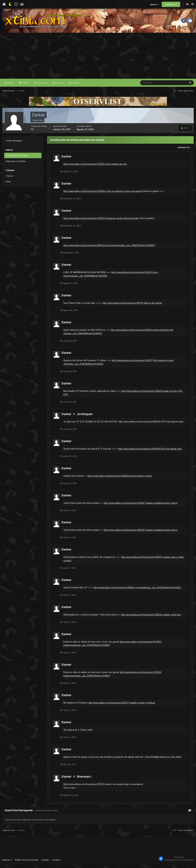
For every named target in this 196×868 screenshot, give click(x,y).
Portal (10, 86)
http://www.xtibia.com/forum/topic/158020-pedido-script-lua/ (152, 618)
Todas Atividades (14, 144)
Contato (45, 863)
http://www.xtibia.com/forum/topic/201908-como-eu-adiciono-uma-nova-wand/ (103, 194)
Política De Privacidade (27, 863)
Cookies (56, 863)
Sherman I (84, 780)
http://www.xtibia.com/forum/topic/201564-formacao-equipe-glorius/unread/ (102, 222)
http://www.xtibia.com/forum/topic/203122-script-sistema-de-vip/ (96, 167)
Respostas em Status (16, 165)
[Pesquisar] (150, 86)
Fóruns (25, 86)
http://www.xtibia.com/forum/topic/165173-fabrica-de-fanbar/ (133, 306)
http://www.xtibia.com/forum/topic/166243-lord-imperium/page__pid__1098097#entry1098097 (110, 249)
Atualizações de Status (17, 159)
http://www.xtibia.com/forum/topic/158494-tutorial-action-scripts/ (120, 479)
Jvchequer (85, 417)
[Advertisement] (98, 59)
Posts (8, 185)
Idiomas (7, 863)
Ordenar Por (184, 151)
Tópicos (9, 179)
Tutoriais (42, 86)
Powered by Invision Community (179, 863)
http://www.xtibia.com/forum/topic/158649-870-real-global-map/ (151, 452)
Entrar (155, 4)
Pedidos (75, 86)
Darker (67, 160)
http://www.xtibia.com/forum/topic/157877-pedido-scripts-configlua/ (123, 706)
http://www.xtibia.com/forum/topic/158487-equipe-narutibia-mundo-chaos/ (142, 506)
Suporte (59, 86)
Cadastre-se (171, 4)
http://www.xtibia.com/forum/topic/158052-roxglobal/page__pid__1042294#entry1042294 (138, 591)
